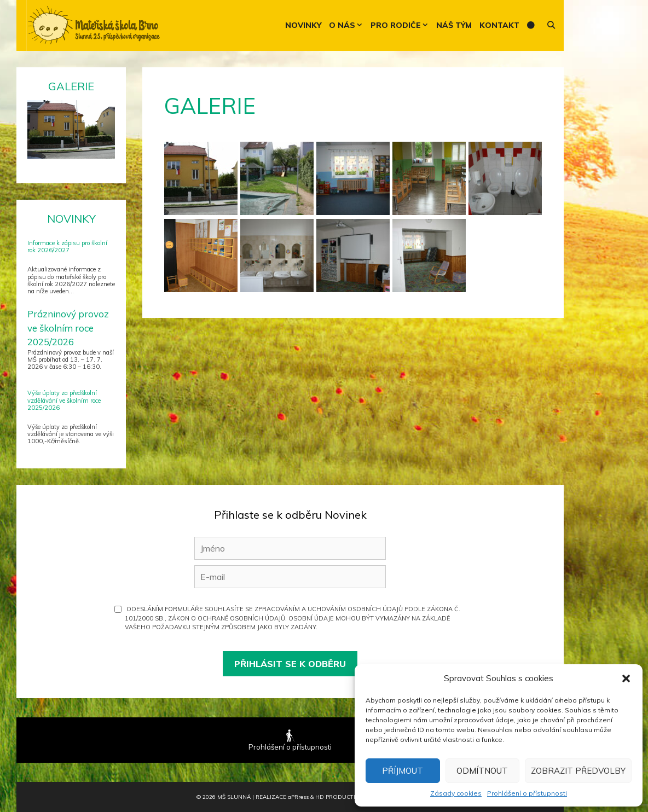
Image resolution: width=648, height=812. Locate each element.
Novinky (303, 25)
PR (298, 797)
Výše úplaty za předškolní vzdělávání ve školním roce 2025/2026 (64, 400)
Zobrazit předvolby (578, 771)
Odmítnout (482, 771)
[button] (626, 678)
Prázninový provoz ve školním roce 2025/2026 (68, 328)
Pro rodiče (401, 25)
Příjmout (403, 771)
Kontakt (499, 25)
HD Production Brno (349, 797)
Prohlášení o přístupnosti (527, 793)
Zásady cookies (456, 793)
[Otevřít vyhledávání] (551, 25)
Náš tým (454, 25)
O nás (348, 25)
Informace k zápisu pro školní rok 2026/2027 (67, 246)
